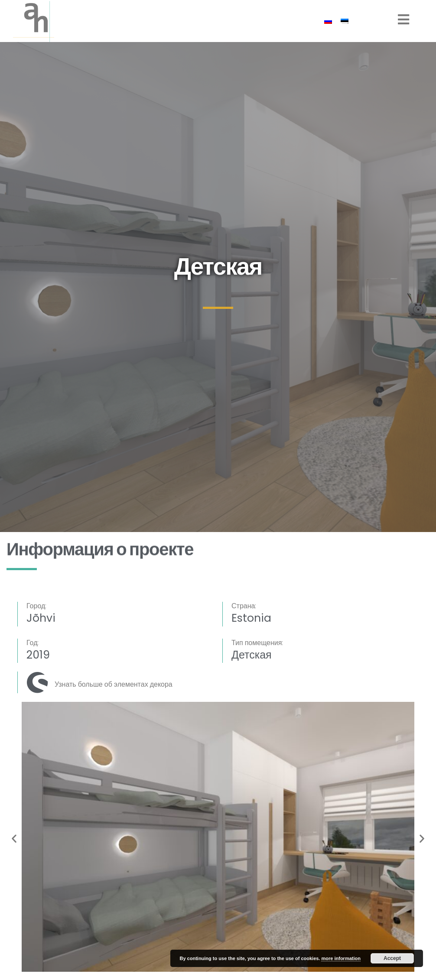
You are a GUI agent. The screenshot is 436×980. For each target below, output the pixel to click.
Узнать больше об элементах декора (114, 684)
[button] (14, 839)
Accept (392, 958)
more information (341, 958)
